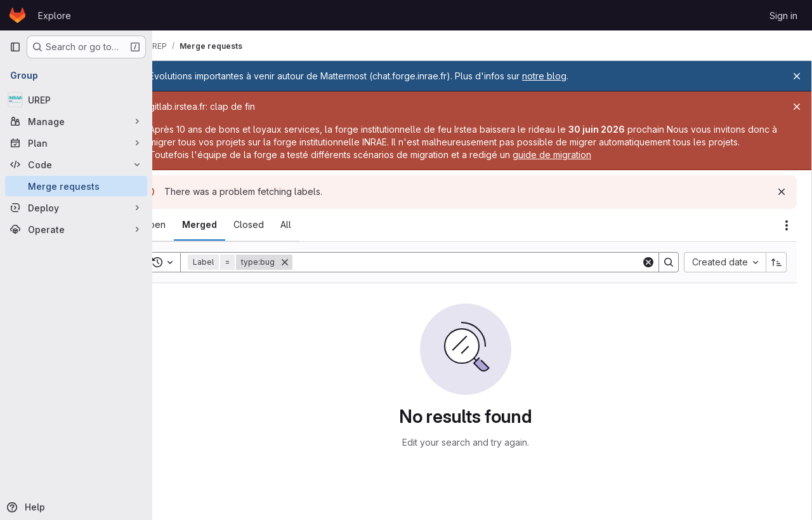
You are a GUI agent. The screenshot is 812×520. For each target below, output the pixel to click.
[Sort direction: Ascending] (776, 262)
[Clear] (648, 262)
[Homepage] (17, 15)
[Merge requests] (76, 186)
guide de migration (619, 155)
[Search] (484, 262)
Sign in (783, 16)
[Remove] (318, 262)
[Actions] (787, 225)
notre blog (578, 76)
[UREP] (76, 100)
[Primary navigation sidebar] (15, 47)
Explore (55, 16)
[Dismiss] (782, 192)
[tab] (187, 225)
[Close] (797, 76)
